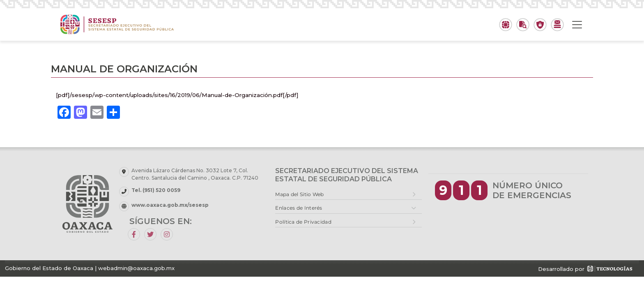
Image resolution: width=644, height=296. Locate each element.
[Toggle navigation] (577, 25)
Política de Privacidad (303, 222)
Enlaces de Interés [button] (299, 208)
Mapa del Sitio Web (299, 194)
